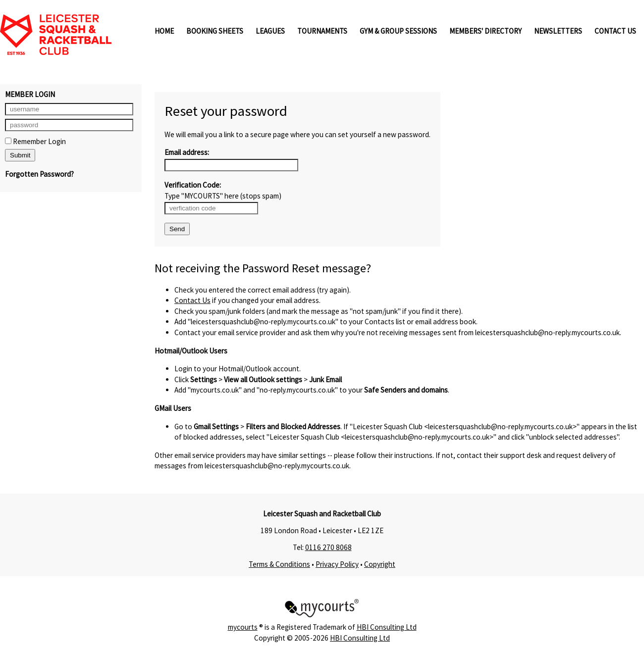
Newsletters (558, 31)
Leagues (270, 31)
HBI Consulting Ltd (387, 627)
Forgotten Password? (39, 174)
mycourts (243, 627)
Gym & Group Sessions (398, 31)
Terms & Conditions (279, 564)
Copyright (380, 564)
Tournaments (322, 31)
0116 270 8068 (328, 547)
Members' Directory (485, 31)
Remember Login (35, 141)
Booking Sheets (215, 31)
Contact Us (615, 31)
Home (164, 31)
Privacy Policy (337, 564)
